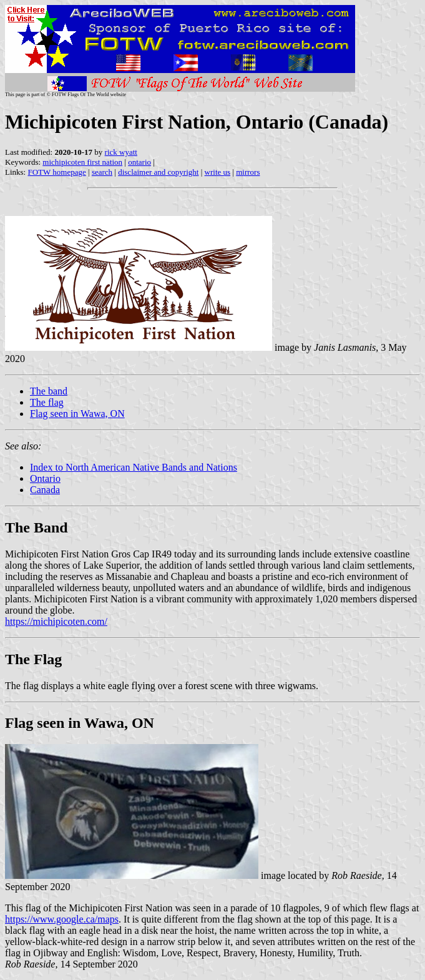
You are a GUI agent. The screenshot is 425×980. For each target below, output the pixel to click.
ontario (139, 162)
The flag (47, 402)
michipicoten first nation (82, 162)
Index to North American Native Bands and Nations (134, 467)
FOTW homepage (56, 172)
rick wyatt (121, 152)
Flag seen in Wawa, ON (77, 414)
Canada (45, 490)
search (102, 172)
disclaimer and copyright (158, 172)
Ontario (45, 478)
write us (218, 172)
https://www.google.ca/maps (62, 919)
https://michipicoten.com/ (56, 621)
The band (49, 391)
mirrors (248, 172)
